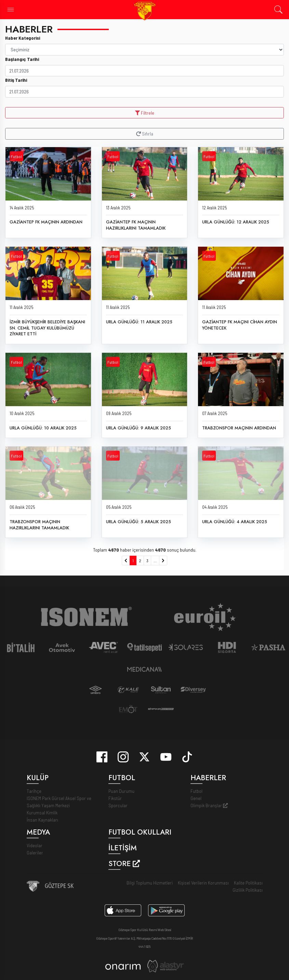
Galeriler (35, 853)
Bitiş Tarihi (16, 80)
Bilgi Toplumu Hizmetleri (150, 883)
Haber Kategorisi (23, 38)
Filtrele (145, 113)
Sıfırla (145, 134)
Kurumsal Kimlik (42, 813)
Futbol (16, 156)
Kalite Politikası (248, 883)
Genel (196, 798)
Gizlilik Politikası (248, 890)
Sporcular (118, 805)
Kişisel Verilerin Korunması (203, 883)
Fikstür (115, 798)
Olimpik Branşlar (209, 805)
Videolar (35, 845)
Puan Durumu (121, 791)
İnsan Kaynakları (42, 820)
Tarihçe (34, 791)
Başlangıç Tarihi (22, 59)
